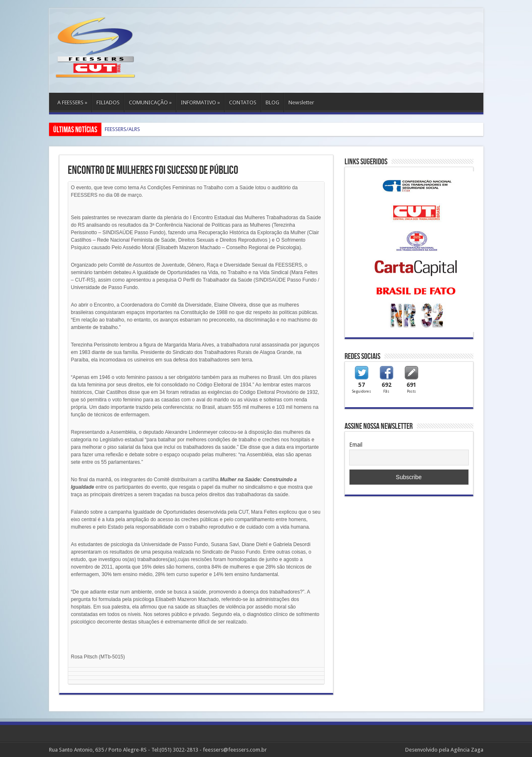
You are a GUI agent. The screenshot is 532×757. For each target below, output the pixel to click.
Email (356, 445)
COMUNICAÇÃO (150, 103)
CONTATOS (243, 103)
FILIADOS (108, 103)
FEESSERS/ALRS (122, 129)
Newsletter (301, 103)
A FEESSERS (72, 103)
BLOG (272, 103)
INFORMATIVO (200, 103)
